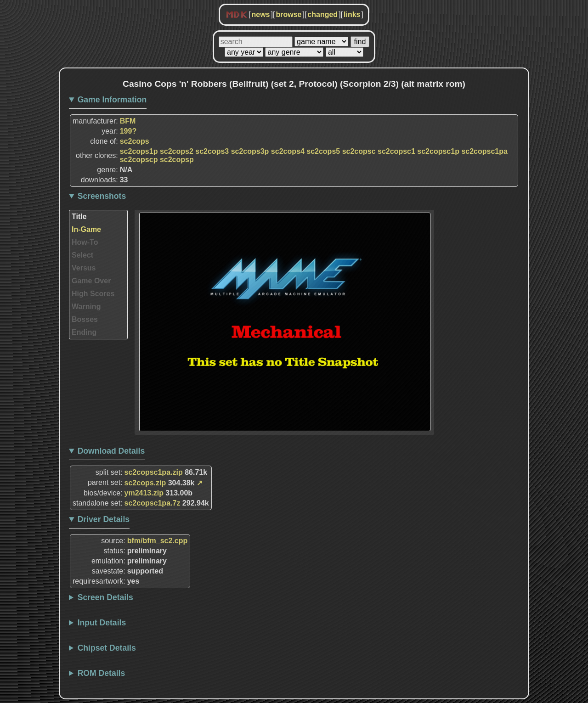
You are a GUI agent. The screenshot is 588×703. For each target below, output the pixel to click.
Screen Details (105, 597)
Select (82, 255)
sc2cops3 (212, 151)
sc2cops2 (177, 151)
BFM (128, 121)
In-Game (86, 229)
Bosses (85, 319)
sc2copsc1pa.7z (153, 503)
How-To (85, 242)
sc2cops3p (250, 151)
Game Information (112, 100)
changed (322, 14)
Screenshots (102, 196)
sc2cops (135, 141)
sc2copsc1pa (484, 151)
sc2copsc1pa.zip (154, 472)
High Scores (93, 294)
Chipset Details (107, 648)
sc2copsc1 (396, 151)
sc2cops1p (139, 151)
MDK (237, 15)
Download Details (111, 451)
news (260, 14)
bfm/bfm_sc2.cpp (158, 541)
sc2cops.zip (145, 483)
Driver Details (104, 519)
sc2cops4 (288, 151)
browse (288, 14)
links (352, 14)
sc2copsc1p (438, 151)
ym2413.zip (144, 493)
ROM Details (102, 673)
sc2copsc (359, 151)
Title (79, 217)
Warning (86, 307)
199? (128, 131)
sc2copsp (177, 160)
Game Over (91, 281)
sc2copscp (139, 160)
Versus (84, 268)
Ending (84, 332)
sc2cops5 (323, 151)
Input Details (102, 623)
